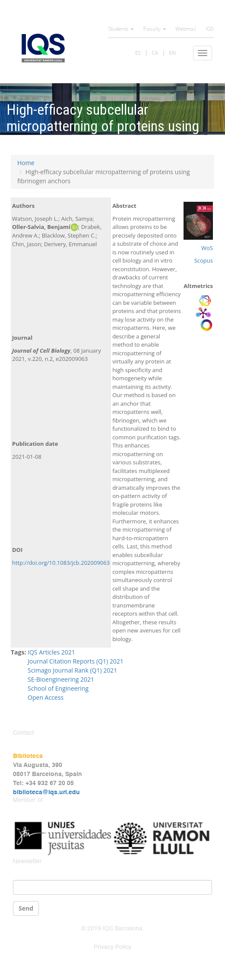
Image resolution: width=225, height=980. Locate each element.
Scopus (204, 260)
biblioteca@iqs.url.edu (46, 792)
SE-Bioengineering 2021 (61, 679)
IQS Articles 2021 (51, 652)
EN (172, 53)
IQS (210, 29)
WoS (207, 248)
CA (155, 53)
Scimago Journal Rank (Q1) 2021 (72, 670)
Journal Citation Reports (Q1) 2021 (76, 661)
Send (26, 908)
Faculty (155, 29)
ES (138, 53)
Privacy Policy (112, 947)
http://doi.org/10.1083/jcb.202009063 (61, 563)
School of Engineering (58, 688)
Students (121, 29)
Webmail (186, 29)
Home (26, 163)
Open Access (46, 697)
